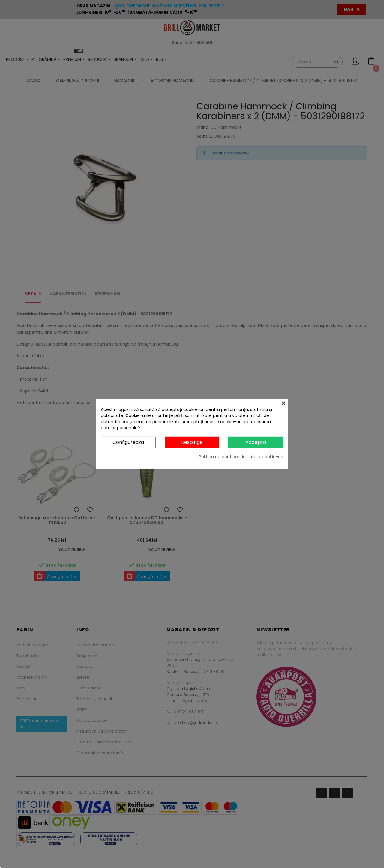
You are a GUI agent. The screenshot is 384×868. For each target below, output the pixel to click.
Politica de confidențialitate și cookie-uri (241, 457)
